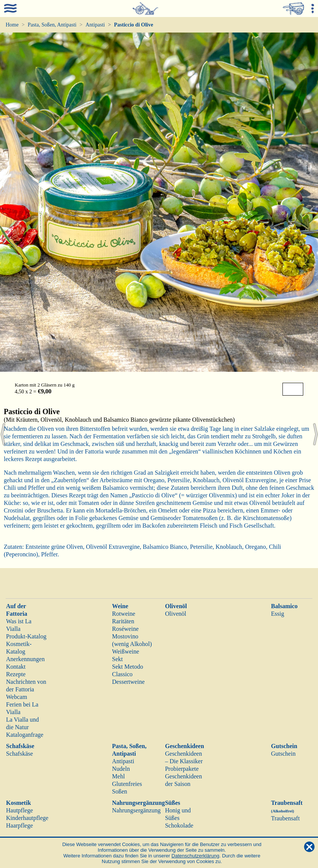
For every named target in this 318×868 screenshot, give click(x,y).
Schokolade (179, 825)
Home (12, 25)
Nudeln (121, 769)
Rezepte (16, 674)
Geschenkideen (184, 746)
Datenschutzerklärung (195, 856)
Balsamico (284, 606)
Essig (278, 614)
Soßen (119, 791)
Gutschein (284, 746)
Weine (120, 606)
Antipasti (95, 25)
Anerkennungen (25, 659)
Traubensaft (285, 818)
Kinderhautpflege (27, 818)
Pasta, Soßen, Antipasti (52, 25)
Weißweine (126, 651)
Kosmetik (19, 803)
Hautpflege (19, 810)
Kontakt (16, 667)
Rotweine (123, 614)
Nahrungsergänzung (138, 803)
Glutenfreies (127, 784)
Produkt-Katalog (26, 636)
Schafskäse (20, 746)
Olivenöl (176, 606)
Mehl (118, 776)
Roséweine (125, 629)
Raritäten (123, 621)
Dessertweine (128, 682)
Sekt (117, 659)
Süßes (172, 803)
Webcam (17, 697)
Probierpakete (182, 769)
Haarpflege (19, 825)
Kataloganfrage (25, 735)
